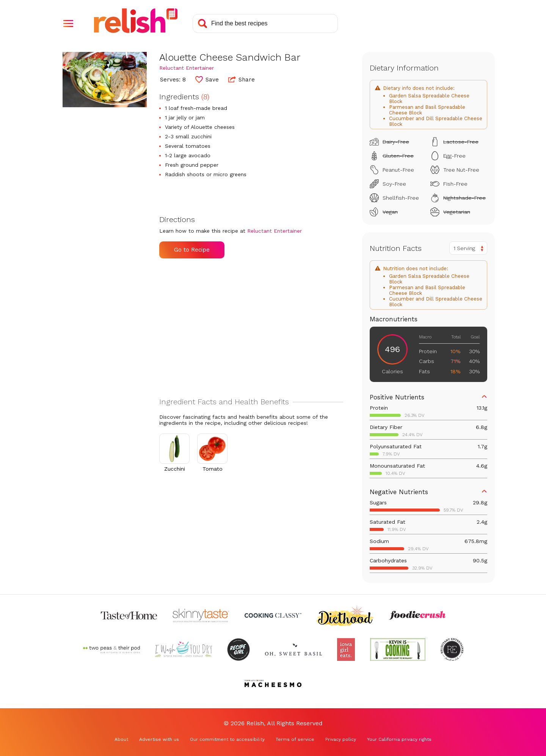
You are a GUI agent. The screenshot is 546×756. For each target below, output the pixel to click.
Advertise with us (159, 739)
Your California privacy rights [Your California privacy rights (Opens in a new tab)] (399, 739)
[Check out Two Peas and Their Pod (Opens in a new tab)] (111, 650)
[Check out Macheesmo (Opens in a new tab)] (273, 684)
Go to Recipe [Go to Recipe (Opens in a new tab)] (192, 250)
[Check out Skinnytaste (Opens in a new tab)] (201, 615)
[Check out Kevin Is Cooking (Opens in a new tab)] (398, 650)
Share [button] (242, 79)
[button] (68, 23)
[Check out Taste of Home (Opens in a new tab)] (129, 615)
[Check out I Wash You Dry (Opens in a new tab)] (184, 650)
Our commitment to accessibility (227, 739)
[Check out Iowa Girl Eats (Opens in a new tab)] (346, 650)
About (121, 739)
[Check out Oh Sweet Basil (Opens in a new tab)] (293, 650)
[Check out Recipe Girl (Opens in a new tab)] (238, 650)
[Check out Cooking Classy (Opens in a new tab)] (273, 615)
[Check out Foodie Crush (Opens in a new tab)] (417, 615)
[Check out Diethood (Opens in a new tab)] (345, 615)
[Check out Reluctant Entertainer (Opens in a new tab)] (452, 650)
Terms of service (295, 739)
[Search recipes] (265, 23)
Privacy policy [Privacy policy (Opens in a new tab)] (341, 739)
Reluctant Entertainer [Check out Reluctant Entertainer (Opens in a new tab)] (187, 68)
